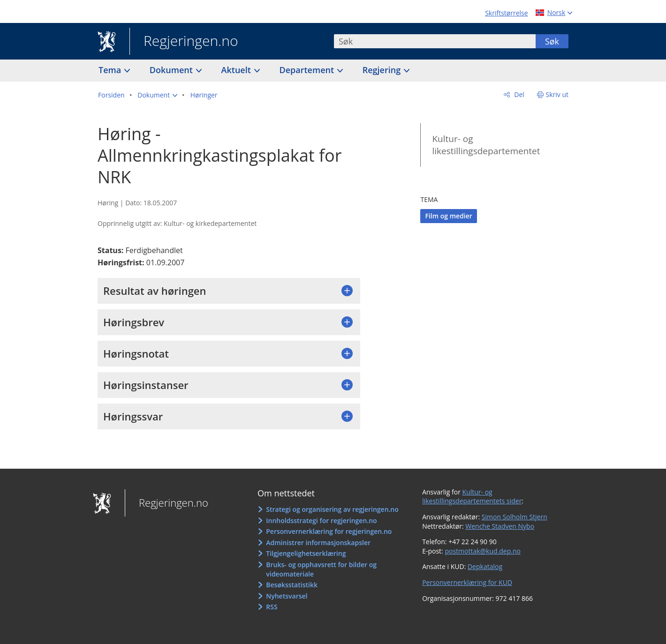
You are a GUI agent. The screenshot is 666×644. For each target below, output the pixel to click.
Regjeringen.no (184, 42)
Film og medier (448, 216)
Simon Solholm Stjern (515, 517)
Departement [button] (308, 70)
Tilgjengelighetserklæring (306, 553)
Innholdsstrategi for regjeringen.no (321, 520)
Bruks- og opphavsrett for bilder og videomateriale (321, 569)
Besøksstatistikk (292, 585)
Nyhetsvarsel (287, 596)
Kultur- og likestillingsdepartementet (486, 145)
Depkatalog (485, 566)
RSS (272, 607)
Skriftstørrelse (506, 13)
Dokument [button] (172, 70)
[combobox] (435, 41)
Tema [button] (111, 70)
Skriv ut (557, 94)
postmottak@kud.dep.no (483, 551)
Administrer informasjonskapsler (318, 543)
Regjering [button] (383, 70)
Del (518, 94)
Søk (552, 41)
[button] (157, 95)
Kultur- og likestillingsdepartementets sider (472, 497)
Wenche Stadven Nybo (500, 526)
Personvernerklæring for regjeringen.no (329, 531)
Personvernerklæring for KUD (467, 582)
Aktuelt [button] (237, 70)
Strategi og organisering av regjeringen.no (332, 509)
